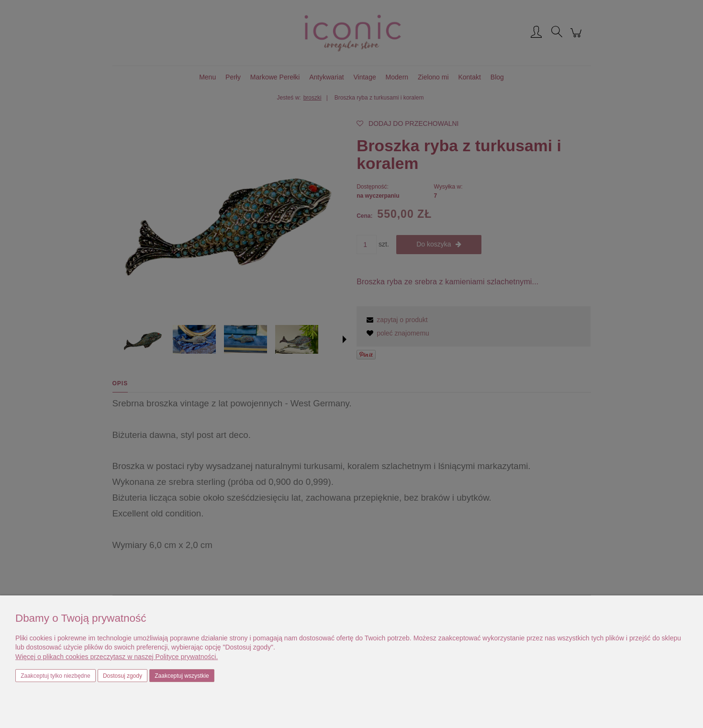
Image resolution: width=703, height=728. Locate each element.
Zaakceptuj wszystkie (182, 676)
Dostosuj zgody (123, 676)
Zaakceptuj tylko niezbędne (55, 676)
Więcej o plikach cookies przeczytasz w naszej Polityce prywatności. (117, 657)
